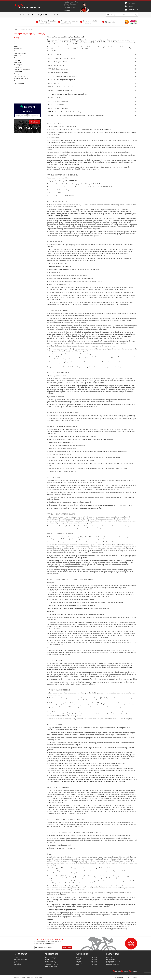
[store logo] (39, 6)
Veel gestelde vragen (20, 963)
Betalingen (17, 960)
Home (16, 29)
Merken (47, 956)
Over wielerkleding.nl (51, 955)
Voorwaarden (120, 977)
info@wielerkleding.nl (114, 958)
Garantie (47, 965)
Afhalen (16, 958)
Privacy (128, 977)
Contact (16, 955)
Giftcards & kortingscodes (52, 963)
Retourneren (17, 961)
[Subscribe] (67, 945)
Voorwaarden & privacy (51, 961)
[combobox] (122, 15)
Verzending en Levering (21, 956)
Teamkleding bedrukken (51, 960)
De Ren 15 (109, 955)
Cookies (135, 977)
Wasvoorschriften (50, 958)
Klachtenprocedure (19, 965)
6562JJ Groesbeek (111, 956)
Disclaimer (48, 966)
